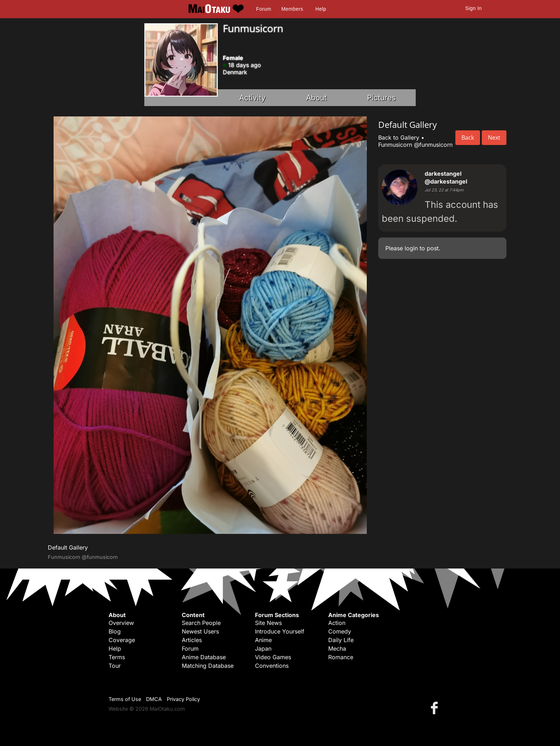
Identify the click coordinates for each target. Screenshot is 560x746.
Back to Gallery (399, 137)
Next (494, 137)
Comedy (340, 631)
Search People (201, 623)
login (411, 248)
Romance (341, 657)
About (316, 98)
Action (337, 623)
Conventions (272, 666)
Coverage (122, 640)
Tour (115, 666)
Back (468, 137)
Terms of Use (125, 699)
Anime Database (204, 657)
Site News (268, 623)
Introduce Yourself (280, 631)
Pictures (381, 98)
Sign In (474, 8)
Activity (252, 98)
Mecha (337, 649)
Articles (192, 640)
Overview (121, 623)
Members (292, 9)
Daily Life (341, 640)
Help (321, 9)
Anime (263, 640)
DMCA (154, 699)
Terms (117, 657)
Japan (263, 649)
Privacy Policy (183, 699)
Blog (115, 631)
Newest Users (200, 631)
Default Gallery (68, 547)
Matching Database (208, 666)
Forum (264, 9)
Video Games (273, 657)
